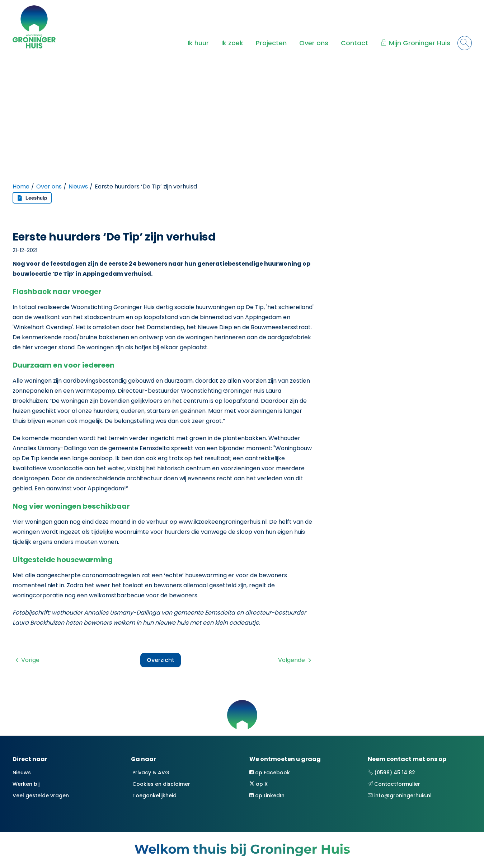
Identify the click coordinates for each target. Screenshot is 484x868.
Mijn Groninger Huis (420, 43)
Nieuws (78, 186)
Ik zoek (232, 43)
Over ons (314, 43)
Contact (354, 43)
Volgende (292, 660)
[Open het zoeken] (465, 43)
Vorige (30, 660)
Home (21, 186)
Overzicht (161, 660)
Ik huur (198, 43)
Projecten (271, 43)
